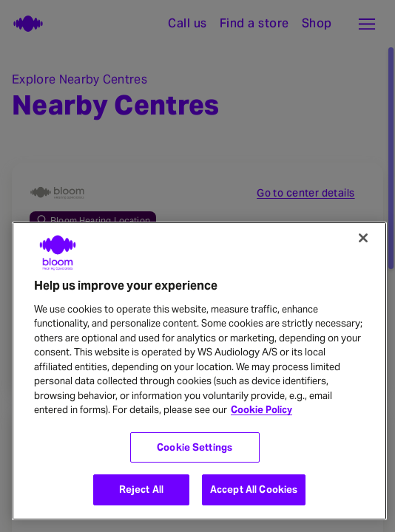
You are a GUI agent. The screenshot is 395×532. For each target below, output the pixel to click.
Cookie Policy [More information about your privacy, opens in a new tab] (261, 410)
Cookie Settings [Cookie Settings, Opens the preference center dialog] (195, 447)
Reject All (141, 490)
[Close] (363, 238)
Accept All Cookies (254, 490)
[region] (199, 371)
